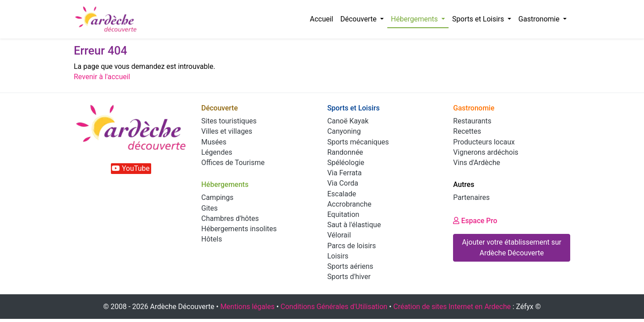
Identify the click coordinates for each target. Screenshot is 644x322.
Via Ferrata (345, 173)
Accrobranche (350, 204)
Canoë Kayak (348, 121)
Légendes (217, 152)
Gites (210, 208)
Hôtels (212, 239)
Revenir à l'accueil (102, 77)
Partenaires (471, 197)
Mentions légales (248, 307)
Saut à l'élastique (354, 225)
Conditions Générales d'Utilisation (334, 307)
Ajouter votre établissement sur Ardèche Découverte (512, 248)
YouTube (131, 168)
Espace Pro (475, 221)
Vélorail (339, 235)
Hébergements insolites (239, 229)
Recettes (467, 131)
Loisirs (338, 256)
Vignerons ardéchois (486, 152)
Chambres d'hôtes (230, 218)
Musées (214, 142)
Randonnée (345, 152)
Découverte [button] (359, 19)
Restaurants (472, 121)
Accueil (322, 19)
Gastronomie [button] (540, 19)
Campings (217, 197)
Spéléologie (346, 163)
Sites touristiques (229, 121)
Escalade (342, 194)
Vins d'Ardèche (477, 163)
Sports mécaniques (358, 142)
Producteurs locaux (484, 142)
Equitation (343, 214)
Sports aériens (350, 266)
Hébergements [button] (415, 19)
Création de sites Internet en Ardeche (452, 307)
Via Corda (343, 183)
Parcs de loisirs (352, 246)
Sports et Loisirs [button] (479, 19)
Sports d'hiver (349, 277)
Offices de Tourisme (233, 163)
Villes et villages (227, 131)
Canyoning (344, 131)
